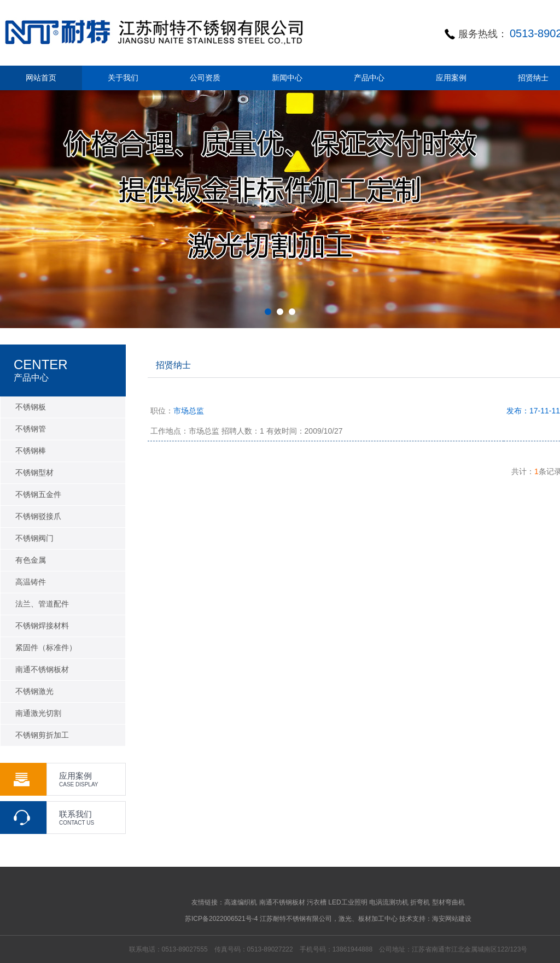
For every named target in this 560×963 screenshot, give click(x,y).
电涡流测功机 (389, 902)
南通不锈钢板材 (282, 902)
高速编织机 (241, 902)
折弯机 (420, 902)
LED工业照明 (348, 902)
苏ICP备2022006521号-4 (221, 919)
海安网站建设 (452, 919)
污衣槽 (317, 902)
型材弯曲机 (448, 902)
